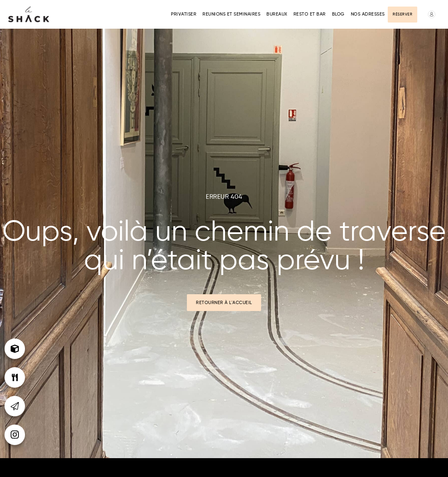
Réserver (403, 15)
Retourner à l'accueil (224, 303)
